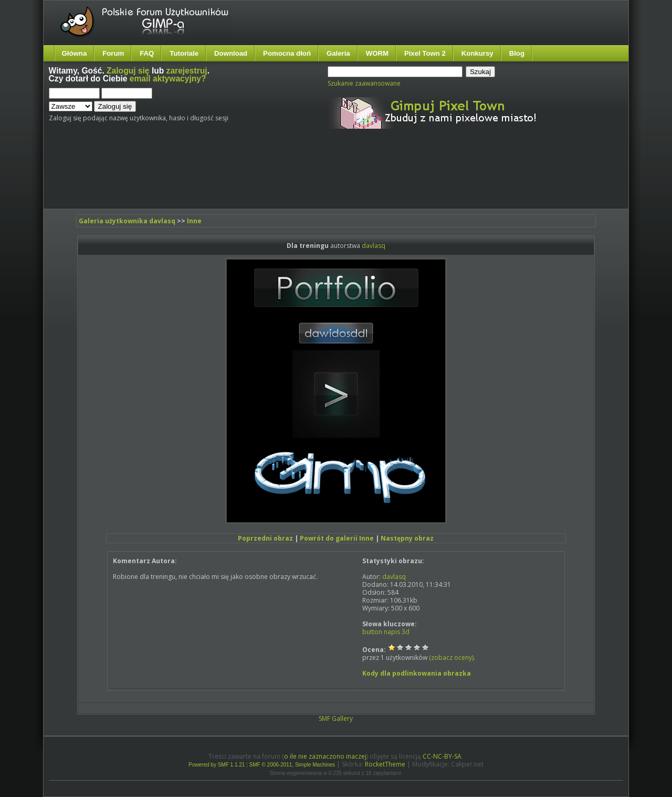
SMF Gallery (336, 718)
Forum (113, 53)
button (372, 632)
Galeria (338, 53)
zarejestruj (187, 71)
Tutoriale (184, 53)
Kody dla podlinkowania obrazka (417, 673)
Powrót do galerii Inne (337, 538)
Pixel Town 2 (425, 53)
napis (392, 632)
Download (231, 53)
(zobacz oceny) (451, 658)
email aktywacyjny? (168, 79)
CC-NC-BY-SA (442, 756)
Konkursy (477, 53)
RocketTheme (385, 764)
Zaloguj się (128, 71)
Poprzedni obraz (265, 538)
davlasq (374, 246)
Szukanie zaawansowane (364, 83)
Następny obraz (407, 538)
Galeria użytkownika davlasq (127, 221)
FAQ (147, 53)
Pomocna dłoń (287, 53)
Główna (75, 53)
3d (406, 632)
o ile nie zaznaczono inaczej (325, 756)
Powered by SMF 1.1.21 (217, 765)
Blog (517, 53)
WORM (377, 53)
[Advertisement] (246, 178)
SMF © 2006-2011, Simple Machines (292, 765)
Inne (194, 221)
